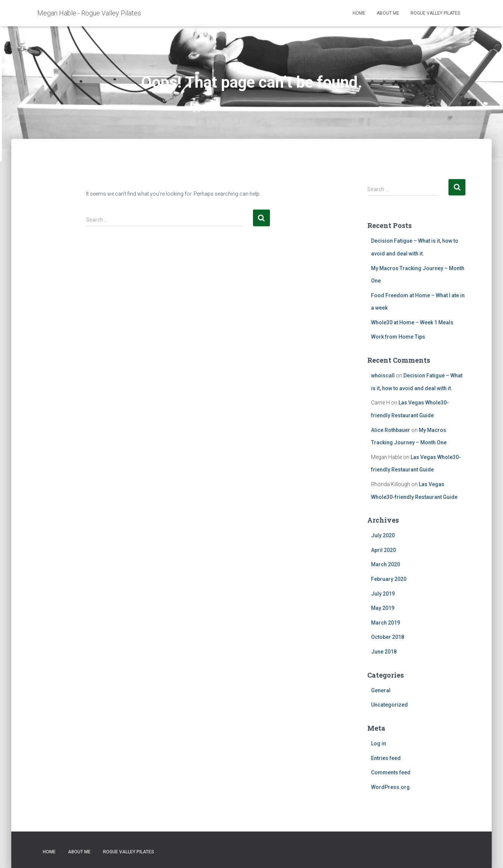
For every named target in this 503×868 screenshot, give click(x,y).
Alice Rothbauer (391, 430)
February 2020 (389, 579)
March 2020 (386, 564)
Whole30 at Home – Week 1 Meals (412, 322)
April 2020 (383, 550)
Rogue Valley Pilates (435, 13)
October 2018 (388, 637)
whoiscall (383, 375)
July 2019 (383, 594)
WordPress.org (390, 787)
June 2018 (384, 652)
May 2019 (383, 608)
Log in (379, 743)
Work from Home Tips (398, 337)
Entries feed (386, 758)
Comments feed (391, 772)
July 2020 (383, 535)
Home (359, 13)
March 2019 (386, 623)
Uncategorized (389, 705)
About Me (388, 13)
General (381, 690)
